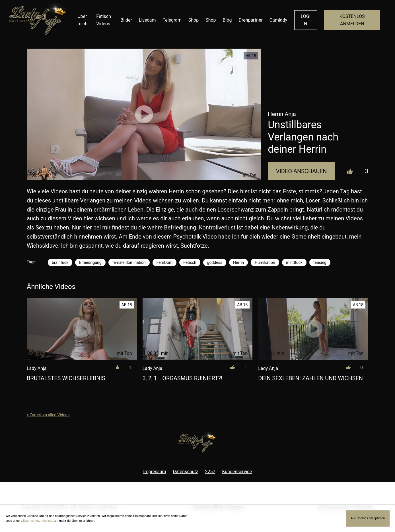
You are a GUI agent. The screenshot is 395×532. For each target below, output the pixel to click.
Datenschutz (185, 472)
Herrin (238, 262)
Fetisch (190, 262)
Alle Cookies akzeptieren (368, 518)
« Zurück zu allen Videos (48, 415)
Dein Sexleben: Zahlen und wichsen (310, 378)
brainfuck (60, 262)
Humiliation (265, 262)
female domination (129, 262)
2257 (210, 472)
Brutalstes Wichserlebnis (66, 378)
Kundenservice (237, 472)
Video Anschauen (302, 171)
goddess (215, 262)
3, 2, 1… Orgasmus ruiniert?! (183, 378)
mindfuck (294, 262)
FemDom (165, 262)
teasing (320, 262)
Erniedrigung (90, 262)
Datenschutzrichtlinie (38, 521)
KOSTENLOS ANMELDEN (352, 20)
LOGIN (306, 20)
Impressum (155, 472)
